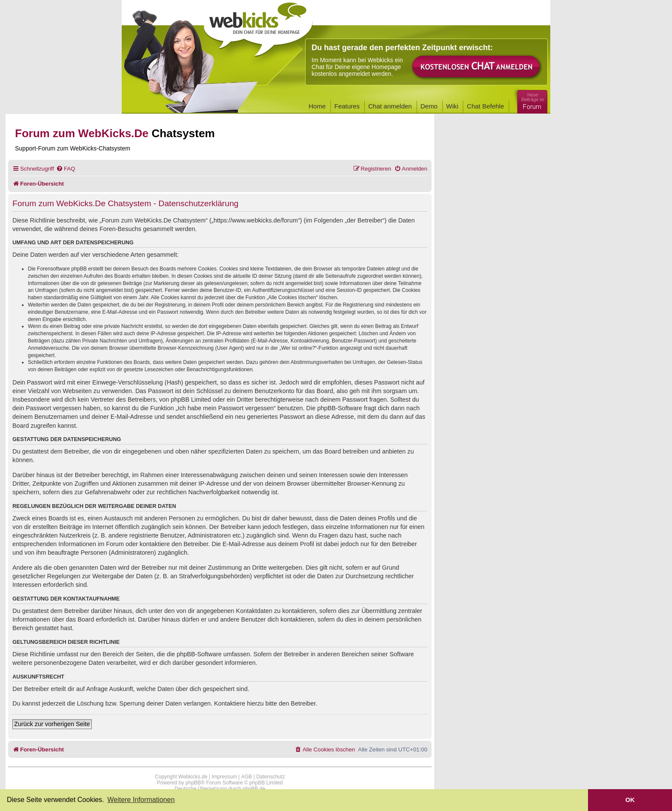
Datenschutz (271, 777)
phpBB (193, 783)
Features (347, 106)
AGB (247, 777)
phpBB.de (254, 789)
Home (317, 106)
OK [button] (630, 800)
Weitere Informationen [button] (141, 800)
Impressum (224, 777)
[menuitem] (66, 169)
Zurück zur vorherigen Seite (52, 724)
